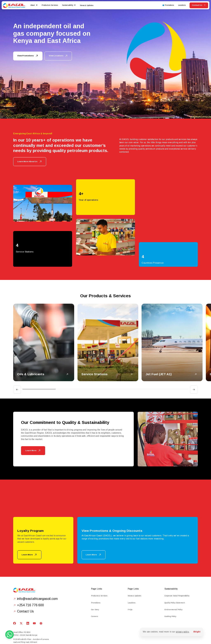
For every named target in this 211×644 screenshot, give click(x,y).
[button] (34, 5)
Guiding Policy (170, 594)
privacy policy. (183, 632)
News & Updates (87, 5)
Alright (197, 632)
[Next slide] (194, 367)
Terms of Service (82, 636)
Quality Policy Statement (175, 580)
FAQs (130, 587)
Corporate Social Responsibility (177, 573)
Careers (94, 594)
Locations (132, 580)
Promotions (96, 580)
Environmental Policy (173, 587)
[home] (14, 5)
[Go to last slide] (17, 367)
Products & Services (99, 573)
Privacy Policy (69, 636)
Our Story (95, 587)
